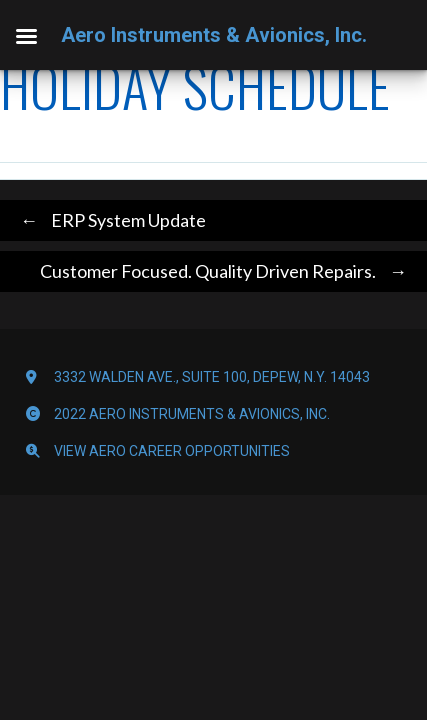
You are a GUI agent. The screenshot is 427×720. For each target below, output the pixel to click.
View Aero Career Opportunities (172, 451)
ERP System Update (108, 220)
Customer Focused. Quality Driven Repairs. (228, 271)
